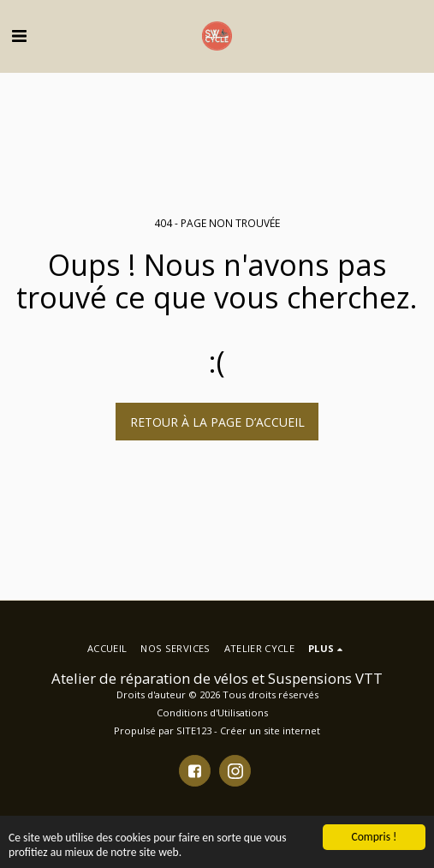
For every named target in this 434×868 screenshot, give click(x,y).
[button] (19, 36)
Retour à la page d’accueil (217, 422)
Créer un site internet (270, 730)
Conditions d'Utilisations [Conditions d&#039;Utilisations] (212, 712)
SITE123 (194, 730)
